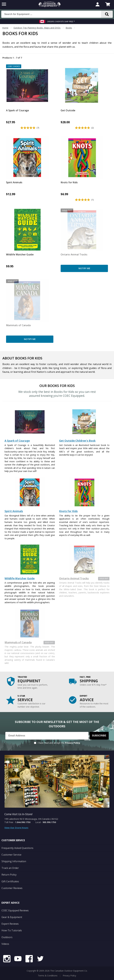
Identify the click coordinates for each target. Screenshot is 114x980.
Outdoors (7, 937)
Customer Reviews (12, 888)
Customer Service (11, 855)
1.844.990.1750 (23, 822)
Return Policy (9, 875)
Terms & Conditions (48, 976)
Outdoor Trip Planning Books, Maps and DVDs (37, 28)
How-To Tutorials (12, 930)
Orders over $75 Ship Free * (61, 21)
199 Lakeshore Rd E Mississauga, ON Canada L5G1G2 (31, 819)
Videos (5, 944)
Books (69, 28)
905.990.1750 (49, 822)
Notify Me (84, 268)
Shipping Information (14, 861)
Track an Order (10, 868)
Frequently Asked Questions (17, 848)
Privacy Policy (73, 743)
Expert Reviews (10, 924)
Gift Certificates (10, 881)
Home (5, 28)
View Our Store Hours (16, 828)
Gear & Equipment (12, 917)
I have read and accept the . (59, 743)
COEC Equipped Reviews (15, 910)
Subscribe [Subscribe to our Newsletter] (99, 736)
